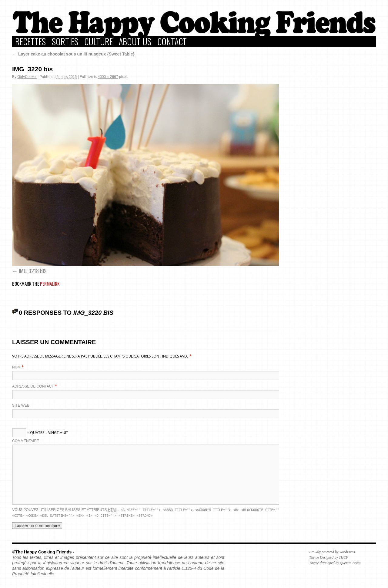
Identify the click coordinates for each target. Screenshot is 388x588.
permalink (50, 284)
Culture (99, 42)
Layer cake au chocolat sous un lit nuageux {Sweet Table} (73, 54)
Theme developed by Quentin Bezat (335, 563)
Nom (16, 367)
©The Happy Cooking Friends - (43, 552)
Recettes (30, 42)
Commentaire (26, 441)
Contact (172, 42)
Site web (21, 405)
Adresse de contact (33, 386)
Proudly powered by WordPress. (333, 552)
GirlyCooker (27, 77)
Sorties (65, 42)
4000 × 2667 (108, 77)
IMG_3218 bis (33, 271)
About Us (135, 42)
